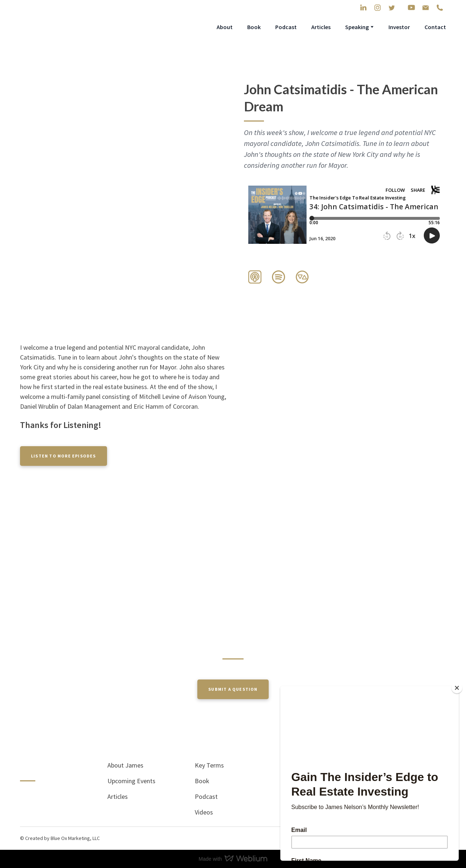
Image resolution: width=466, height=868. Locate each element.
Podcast (286, 27)
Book (254, 27)
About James (125, 765)
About (225, 27)
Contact (435, 27)
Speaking (357, 27)
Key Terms (209, 765)
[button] (363, 8)
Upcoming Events (131, 781)
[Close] (457, 688)
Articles (321, 27)
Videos (204, 812)
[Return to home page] (72, 27)
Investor (399, 27)
